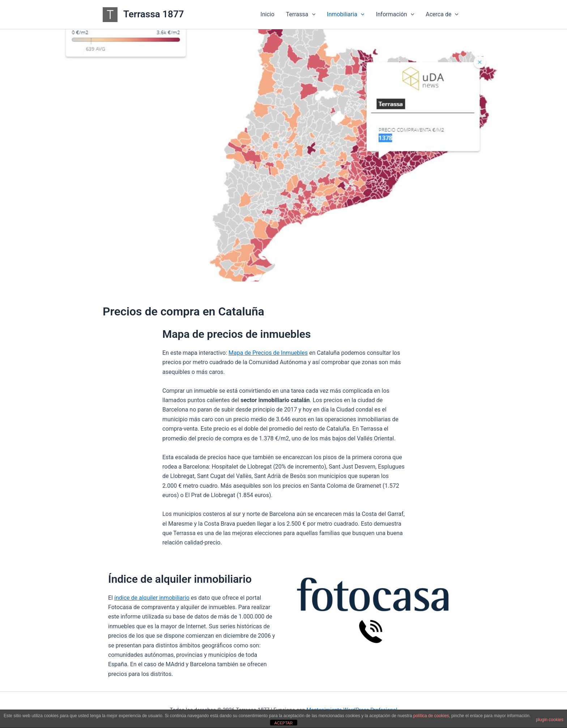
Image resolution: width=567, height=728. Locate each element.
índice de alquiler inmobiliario (152, 598)
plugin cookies (550, 720)
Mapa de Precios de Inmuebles (268, 353)
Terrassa (301, 14)
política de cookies (431, 716)
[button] (312, 14)
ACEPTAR (283, 723)
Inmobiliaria (346, 14)
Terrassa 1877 (154, 14)
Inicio (267, 14)
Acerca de (442, 14)
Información (395, 14)
